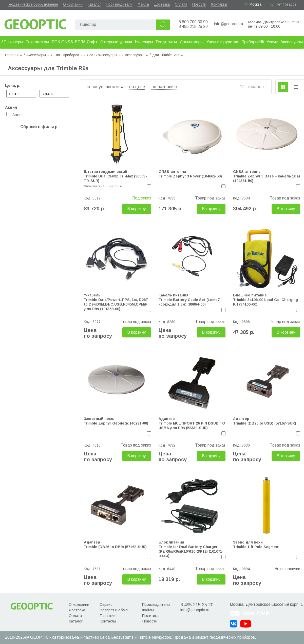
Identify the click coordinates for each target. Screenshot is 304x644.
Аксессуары (292, 42)
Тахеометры (37, 42)
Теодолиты (166, 42)
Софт (92, 42)
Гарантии (108, 616)
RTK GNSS (62, 42)
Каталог (94, 4)
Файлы (143, 4)
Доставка (162, 4)
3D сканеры (12, 42)
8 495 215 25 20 (193, 26)
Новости (199, 4)
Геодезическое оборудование (33, 4)
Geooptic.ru (35, 23)
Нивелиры (144, 42)
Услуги (272, 42)
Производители (119, 4)
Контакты (219, 4)
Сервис (106, 604)
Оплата (181, 4)
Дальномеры (192, 42)
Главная (14, 55)
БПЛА (80, 42)
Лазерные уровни (116, 42)
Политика (150, 616)
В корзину (137, 209)
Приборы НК (253, 42)
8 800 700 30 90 (193, 22)
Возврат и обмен (115, 610)
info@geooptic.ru (229, 24)
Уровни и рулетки (222, 42)
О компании (73, 4)
